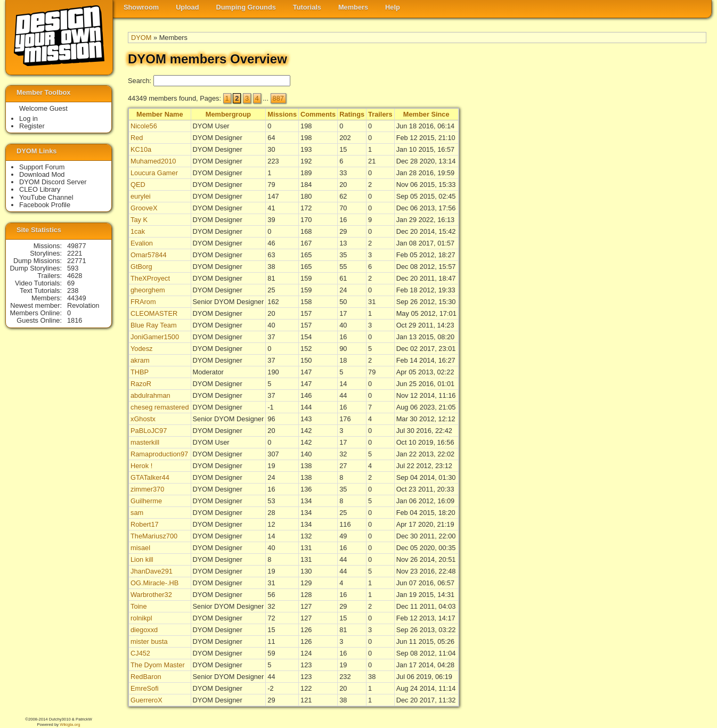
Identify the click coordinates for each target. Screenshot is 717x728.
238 (73, 291)
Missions (282, 114)
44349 (77, 298)
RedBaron (146, 677)
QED (138, 185)
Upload (187, 7)
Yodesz (142, 349)
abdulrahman (150, 395)
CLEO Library (40, 189)
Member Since (426, 114)
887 (278, 98)
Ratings (352, 114)
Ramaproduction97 (159, 454)
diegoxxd (144, 630)
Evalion (142, 243)
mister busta (149, 641)
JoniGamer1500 (155, 337)
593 (73, 268)
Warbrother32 (151, 595)
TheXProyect (150, 278)
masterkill (145, 442)
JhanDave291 (152, 571)
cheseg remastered (160, 407)
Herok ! (141, 466)
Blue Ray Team (154, 325)
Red (137, 138)
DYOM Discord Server (53, 182)
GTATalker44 (150, 477)
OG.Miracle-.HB (154, 583)
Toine (139, 606)
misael (140, 548)
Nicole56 (144, 126)
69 (71, 283)
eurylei (141, 196)
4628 (75, 276)
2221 (75, 253)
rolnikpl (141, 618)
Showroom (141, 7)
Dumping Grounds (246, 7)
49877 (77, 246)
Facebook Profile (45, 205)
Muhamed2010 (153, 161)
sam (137, 513)
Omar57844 (149, 255)
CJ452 (140, 653)
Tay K (139, 220)
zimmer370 (147, 489)
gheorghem (148, 290)
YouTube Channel (46, 197)
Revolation (83, 305)
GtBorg (141, 267)
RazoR (141, 384)
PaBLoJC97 (149, 431)
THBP (140, 372)
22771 (77, 261)
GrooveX (144, 208)
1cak (138, 231)
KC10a (141, 149)
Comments (318, 114)
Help (393, 7)
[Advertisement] (664, 272)
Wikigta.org (70, 725)
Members (353, 7)
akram (140, 360)
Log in (28, 118)
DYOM (141, 38)
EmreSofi (145, 688)
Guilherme (146, 501)
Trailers (380, 114)
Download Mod (42, 174)
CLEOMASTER (154, 313)
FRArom (143, 302)
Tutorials (307, 7)
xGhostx (143, 419)
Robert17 (145, 524)
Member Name (160, 114)
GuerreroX (146, 700)
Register (32, 126)
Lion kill (142, 559)
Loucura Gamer (154, 173)
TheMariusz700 (154, 536)
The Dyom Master (158, 665)
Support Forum (42, 167)
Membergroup (228, 114)
